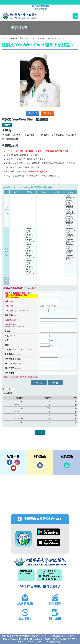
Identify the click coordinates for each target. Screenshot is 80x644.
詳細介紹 (47, 113)
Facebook (9, 462)
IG (17, 462)
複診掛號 (33, 113)
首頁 (4, 39)
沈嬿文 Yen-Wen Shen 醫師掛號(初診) (48, 39)
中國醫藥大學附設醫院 (40, 562)
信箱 (67, 465)
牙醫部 (7, 125)
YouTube (13, 468)
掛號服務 (24, 39)
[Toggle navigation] (75, 16)
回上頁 (40, 432)
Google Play (48, 532)
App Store (48, 542)
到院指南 (40, 465)
